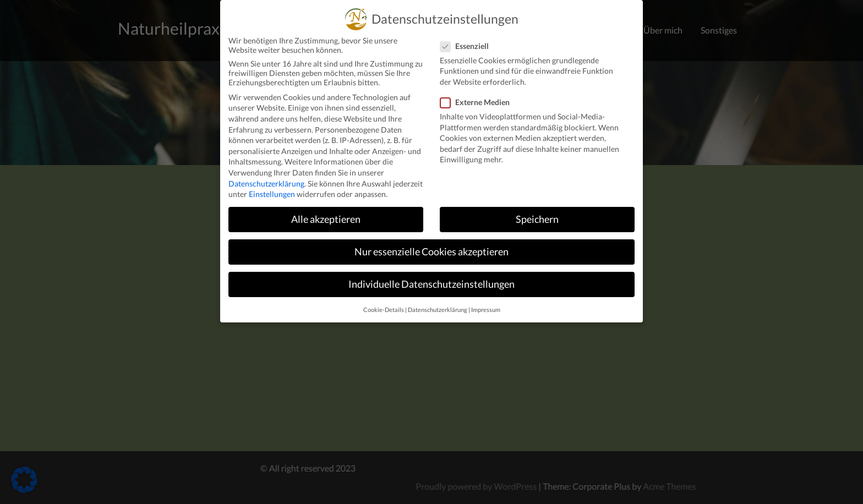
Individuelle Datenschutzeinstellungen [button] (431, 275)
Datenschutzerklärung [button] (438, 300)
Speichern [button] (537, 210)
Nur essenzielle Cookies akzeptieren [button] (431, 242)
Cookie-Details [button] (384, 300)
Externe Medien (478, 93)
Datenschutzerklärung (266, 174)
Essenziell (468, 37)
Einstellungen (272, 185)
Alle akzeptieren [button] (326, 210)
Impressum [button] (486, 300)
